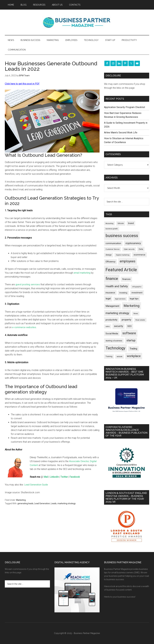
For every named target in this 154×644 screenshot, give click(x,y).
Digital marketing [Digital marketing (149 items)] (123, 255)
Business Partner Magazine (77, 22)
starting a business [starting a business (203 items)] (114, 341)
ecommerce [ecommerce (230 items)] (139, 255)
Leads (54, 503)
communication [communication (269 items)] (113, 243)
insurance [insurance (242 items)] (110, 293)
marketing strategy (67, 503)
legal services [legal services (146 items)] (120, 299)
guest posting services (28, 284)
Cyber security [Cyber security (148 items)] (129, 249)
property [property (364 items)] (126, 320)
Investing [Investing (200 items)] (123, 293)
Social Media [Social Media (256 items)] (112, 334)
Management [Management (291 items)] (112, 306)
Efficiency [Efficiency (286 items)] (110, 262)
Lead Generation (42, 503)
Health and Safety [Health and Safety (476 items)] (117, 286)
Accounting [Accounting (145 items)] (109, 223)
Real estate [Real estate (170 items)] (140, 320)
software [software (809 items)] (129, 333)
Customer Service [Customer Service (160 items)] (112, 249)
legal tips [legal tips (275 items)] (134, 299)
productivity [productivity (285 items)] (111, 320)
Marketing (21, 500)
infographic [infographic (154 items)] (137, 287)
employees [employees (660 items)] (128, 261)
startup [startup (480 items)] (131, 340)
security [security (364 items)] (119, 326)
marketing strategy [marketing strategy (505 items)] (117, 313)
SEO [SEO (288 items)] (129, 326)
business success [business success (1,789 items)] (122, 236)
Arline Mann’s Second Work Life (121, 133)
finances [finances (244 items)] (126, 279)
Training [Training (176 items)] (109, 356)
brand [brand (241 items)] (131, 223)
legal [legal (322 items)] (108, 299)
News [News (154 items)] (136, 314)
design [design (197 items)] (109, 255)
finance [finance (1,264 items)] (112, 279)
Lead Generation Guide (36, 485)
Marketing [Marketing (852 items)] (132, 306)
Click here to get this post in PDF (22, 84)
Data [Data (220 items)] (141, 249)
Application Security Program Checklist (125, 107)
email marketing (82, 273)
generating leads (25, 503)
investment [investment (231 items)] (137, 293)
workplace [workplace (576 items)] (134, 356)
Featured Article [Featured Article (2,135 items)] (121, 270)
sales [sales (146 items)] (108, 326)
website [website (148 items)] (120, 357)
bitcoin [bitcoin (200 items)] (121, 223)
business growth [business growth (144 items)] (112, 229)
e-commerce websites (24, 327)
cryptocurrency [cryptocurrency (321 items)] (133, 243)
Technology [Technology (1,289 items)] (115, 348)
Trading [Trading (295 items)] (133, 349)
